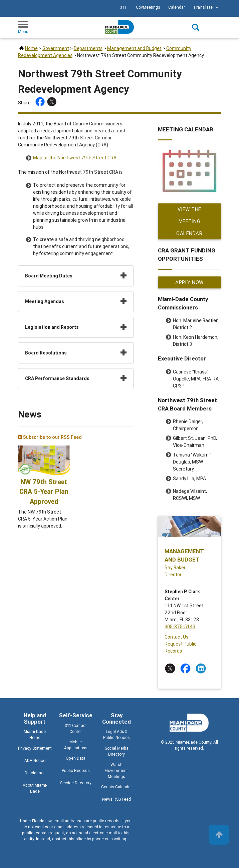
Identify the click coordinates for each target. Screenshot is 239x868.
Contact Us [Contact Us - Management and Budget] (176, 637)
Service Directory (76, 783)
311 (123, 7)
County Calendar (116, 787)
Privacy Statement (35, 748)
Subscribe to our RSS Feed (50, 437)
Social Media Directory (117, 751)
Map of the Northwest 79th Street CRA (75, 158)
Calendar (177, 7)
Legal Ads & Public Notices (116, 734)
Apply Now (190, 282)
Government (56, 48)
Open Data (76, 758)
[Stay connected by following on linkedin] (202, 668)
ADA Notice (35, 760)
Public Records (76, 770)
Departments (88, 48)
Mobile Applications (76, 745)
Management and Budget (134, 48)
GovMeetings (148, 7)
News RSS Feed (116, 799)
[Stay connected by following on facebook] (187, 668)
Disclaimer (35, 773)
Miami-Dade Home (35, 734)
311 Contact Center (76, 728)
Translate (206, 7)
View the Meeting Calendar (190, 221)
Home (31, 48)
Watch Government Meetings (116, 770)
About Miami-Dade (35, 788)
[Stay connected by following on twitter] (171, 668)
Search (196, 27)
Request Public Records (180, 647)
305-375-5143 (180, 627)
